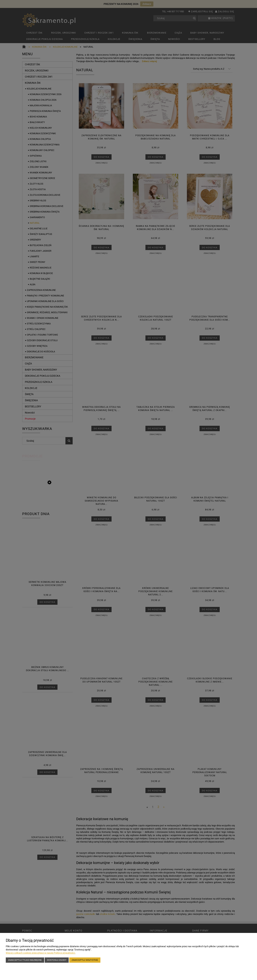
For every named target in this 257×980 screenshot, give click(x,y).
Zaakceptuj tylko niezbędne (25, 960)
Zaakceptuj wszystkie (85, 960)
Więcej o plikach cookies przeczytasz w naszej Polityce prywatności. (41, 953)
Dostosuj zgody (57, 960)
